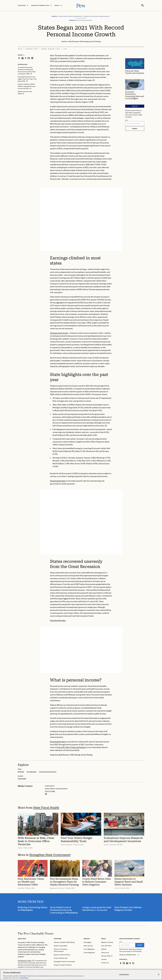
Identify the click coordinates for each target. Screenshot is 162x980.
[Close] (159, 975)
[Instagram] (124, 963)
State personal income (59, 333)
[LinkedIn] (127, 963)
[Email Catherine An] (46, 794)
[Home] (36, 933)
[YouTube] (133, 963)
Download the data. (58, 620)
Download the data (58, 481)
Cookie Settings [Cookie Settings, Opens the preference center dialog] (124, 974)
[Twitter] (130, 963)
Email (127, 120)
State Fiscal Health (46, 807)
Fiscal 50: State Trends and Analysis (72, 747)
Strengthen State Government (50, 855)
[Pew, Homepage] (81, 5)
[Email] (135, 123)
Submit (135, 128)
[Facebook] (121, 963)
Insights (87, 938)
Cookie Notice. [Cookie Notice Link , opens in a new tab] (24, 978)
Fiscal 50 (53, 58)
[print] (32, 58)
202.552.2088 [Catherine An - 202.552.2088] (50, 791)
